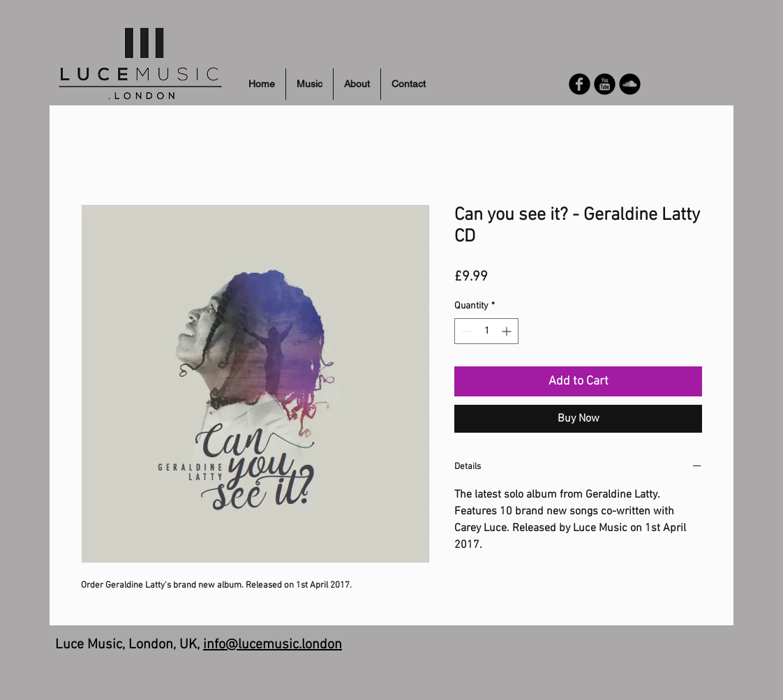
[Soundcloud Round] (630, 84)
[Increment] (508, 331)
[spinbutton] (486, 331)
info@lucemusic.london (273, 645)
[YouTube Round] (605, 84)
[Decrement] (465, 331)
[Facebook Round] (580, 84)
